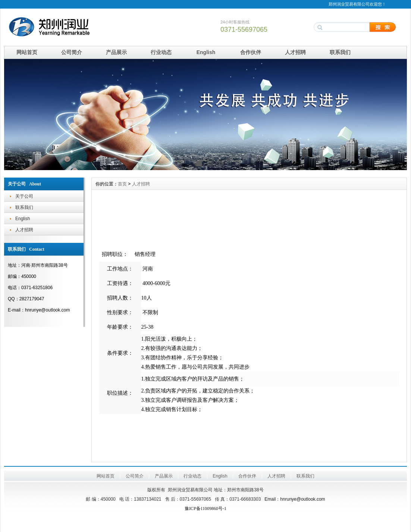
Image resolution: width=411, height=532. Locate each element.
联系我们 (340, 52)
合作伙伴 (251, 52)
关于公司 (24, 196)
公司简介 (72, 52)
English (206, 52)
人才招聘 (295, 52)
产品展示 (116, 52)
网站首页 (27, 52)
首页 (122, 184)
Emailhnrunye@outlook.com (295, 499)
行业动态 (161, 52)
